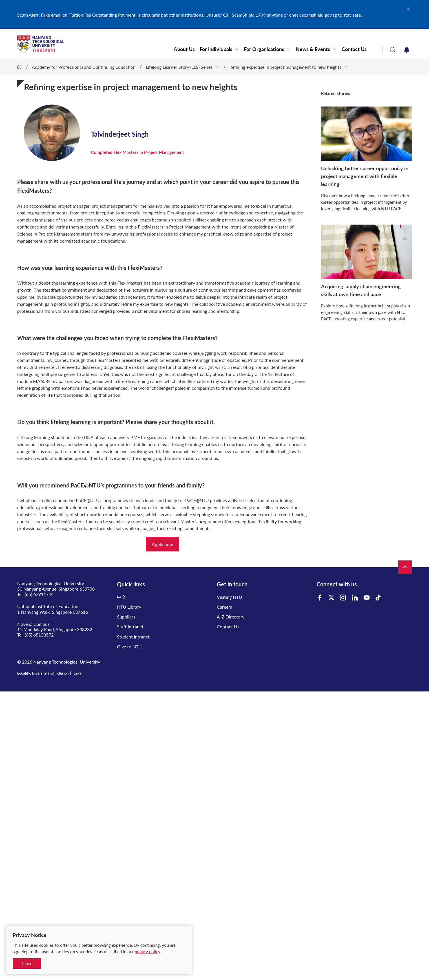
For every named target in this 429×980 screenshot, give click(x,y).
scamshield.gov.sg (319, 15)
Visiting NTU (229, 597)
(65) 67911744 (39, 594)
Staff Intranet (130, 627)
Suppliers (126, 617)
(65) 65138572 (39, 635)
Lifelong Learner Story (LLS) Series (179, 67)
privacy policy (147, 952)
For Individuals (216, 49)
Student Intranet (133, 637)
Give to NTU (129, 647)
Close (27, 963)
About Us (184, 49)
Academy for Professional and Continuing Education (84, 67)
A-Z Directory (231, 617)
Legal (78, 673)
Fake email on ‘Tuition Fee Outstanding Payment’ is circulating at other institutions (122, 15)
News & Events (313, 49)
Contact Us (354, 49)
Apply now (162, 544)
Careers (224, 607)
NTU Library (129, 607)
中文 (121, 597)
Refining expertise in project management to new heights (285, 67)
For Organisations (264, 49)
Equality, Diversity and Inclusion (43, 673)
